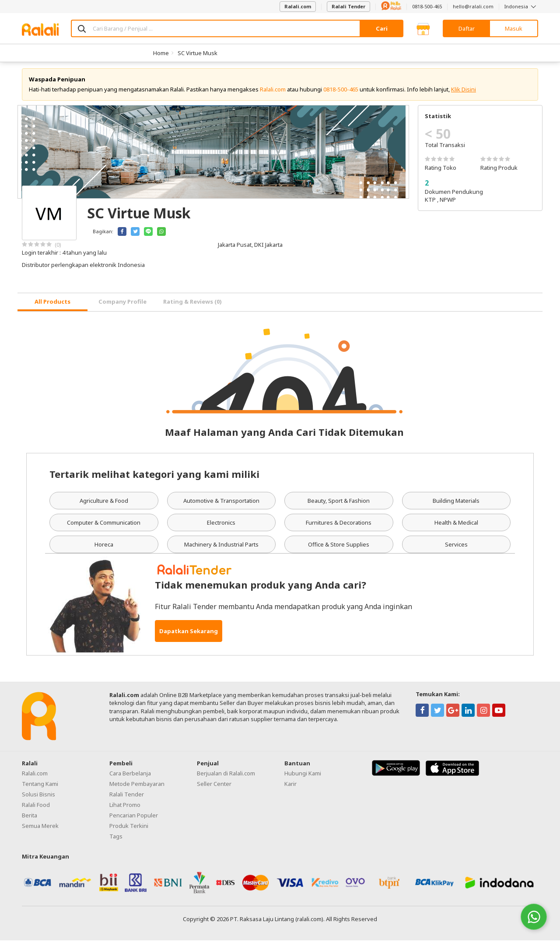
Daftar (467, 28)
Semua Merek (40, 828)
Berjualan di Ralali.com (226, 775)
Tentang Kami (40, 786)
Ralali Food (36, 807)
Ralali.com (298, 6)
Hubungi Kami (303, 775)
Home (161, 53)
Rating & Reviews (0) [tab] (192, 304)
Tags (116, 838)
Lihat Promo (125, 807)
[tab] (52, 305)
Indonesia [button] (521, 6)
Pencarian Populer (134, 817)
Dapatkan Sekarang (189, 634)
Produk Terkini (129, 828)
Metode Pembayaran (137, 786)
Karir (290, 786)
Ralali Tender (348, 6)
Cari (382, 28)
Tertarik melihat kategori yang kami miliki (154, 476)
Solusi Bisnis (38, 796)
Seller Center (214, 786)
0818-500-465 (427, 6)
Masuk (514, 28)
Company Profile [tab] (122, 304)
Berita (30, 817)
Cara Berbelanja (130, 775)
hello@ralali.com (473, 6)
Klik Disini (464, 92)
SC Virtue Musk (198, 53)
